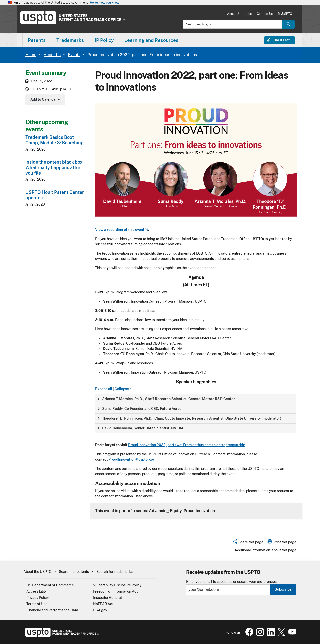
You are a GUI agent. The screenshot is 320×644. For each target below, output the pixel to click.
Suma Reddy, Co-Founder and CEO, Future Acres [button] (140, 409)
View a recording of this (122, 230)
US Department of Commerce (50, 585)
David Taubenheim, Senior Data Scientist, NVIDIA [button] (141, 428)
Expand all (104, 389)
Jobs (249, 14)
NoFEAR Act (103, 604)
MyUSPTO (285, 14)
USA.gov (100, 610)
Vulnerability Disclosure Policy (117, 585)
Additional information (252, 550)
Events (74, 55)
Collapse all (124, 389)
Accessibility (37, 591)
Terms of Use (37, 604)
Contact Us (265, 14)
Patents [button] (37, 40)
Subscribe (283, 589)
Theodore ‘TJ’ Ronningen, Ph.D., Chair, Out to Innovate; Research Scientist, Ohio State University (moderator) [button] (190, 418)
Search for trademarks (115, 572)
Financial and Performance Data (52, 610)
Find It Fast (278, 40)
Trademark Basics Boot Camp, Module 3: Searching (55, 140)
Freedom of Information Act (115, 591)
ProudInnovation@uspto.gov (132, 459)
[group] (196, 399)
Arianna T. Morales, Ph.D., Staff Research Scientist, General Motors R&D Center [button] (166, 399)
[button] (248, 543)
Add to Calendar (45, 100)
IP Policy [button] (104, 40)
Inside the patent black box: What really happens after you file (54, 168)
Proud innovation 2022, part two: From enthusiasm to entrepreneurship (187, 445)
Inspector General (108, 598)
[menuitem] (37, 40)
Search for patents (74, 572)
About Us (234, 14)
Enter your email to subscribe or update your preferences (231, 582)
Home (31, 55)
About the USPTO (37, 572)
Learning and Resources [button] (151, 40)
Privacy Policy (38, 598)
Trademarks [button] (70, 40)
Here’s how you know (106, 3)
